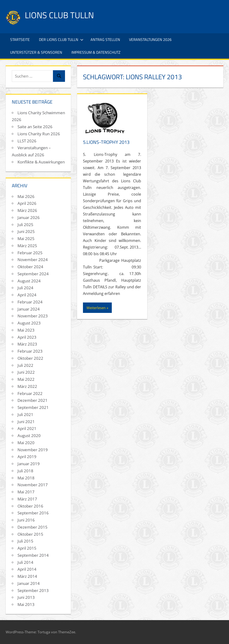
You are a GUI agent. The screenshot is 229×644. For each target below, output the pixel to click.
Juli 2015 (25, 541)
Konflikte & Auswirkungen (41, 162)
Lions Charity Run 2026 (39, 134)
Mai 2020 (26, 443)
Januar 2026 (29, 217)
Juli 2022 (25, 365)
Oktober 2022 (30, 358)
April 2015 (27, 548)
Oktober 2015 (30, 534)
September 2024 (33, 274)
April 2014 (27, 569)
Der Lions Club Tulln (61, 39)
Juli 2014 (25, 562)
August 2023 (29, 323)
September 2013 (33, 590)
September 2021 (33, 407)
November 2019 (33, 450)
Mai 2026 (26, 196)
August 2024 (29, 281)
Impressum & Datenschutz (96, 52)
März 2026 (27, 210)
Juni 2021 (26, 422)
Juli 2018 (25, 471)
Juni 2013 (26, 597)
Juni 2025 (26, 231)
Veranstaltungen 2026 (150, 39)
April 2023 (27, 337)
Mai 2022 (26, 379)
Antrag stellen (105, 39)
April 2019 (27, 457)
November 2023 (33, 316)
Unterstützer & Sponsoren (36, 52)
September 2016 (33, 513)
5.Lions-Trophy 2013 (106, 142)
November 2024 (33, 260)
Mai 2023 (26, 330)
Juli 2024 (25, 288)
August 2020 (29, 436)
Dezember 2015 (32, 527)
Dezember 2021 (32, 400)
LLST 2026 (27, 141)
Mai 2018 (26, 478)
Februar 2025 (30, 253)
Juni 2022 (26, 372)
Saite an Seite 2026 (35, 127)
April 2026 (27, 203)
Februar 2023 (30, 351)
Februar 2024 (30, 302)
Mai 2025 (26, 239)
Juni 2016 (26, 520)
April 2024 (27, 295)
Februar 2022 (30, 393)
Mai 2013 (26, 604)
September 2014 (33, 555)
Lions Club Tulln (59, 15)
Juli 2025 (25, 225)
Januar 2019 (29, 464)
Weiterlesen (96, 308)
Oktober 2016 (30, 506)
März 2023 (27, 344)
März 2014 (27, 576)
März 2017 (27, 499)
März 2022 (27, 386)
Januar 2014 (29, 583)
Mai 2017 (26, 492)
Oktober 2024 (30, 267)
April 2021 (27, 428)
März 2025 (27, 246)
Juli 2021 (25, 414)
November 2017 (33, 485)
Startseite (20, 39)
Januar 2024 (29, 309)
